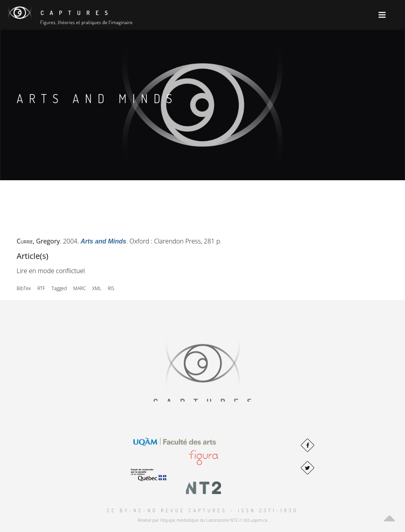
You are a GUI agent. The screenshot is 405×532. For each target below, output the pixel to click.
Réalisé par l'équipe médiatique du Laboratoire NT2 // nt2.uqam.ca (202, 520)
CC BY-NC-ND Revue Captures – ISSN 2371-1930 (202, 510)
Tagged (59, 288)
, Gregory (38, 241)
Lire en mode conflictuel (51, 271)
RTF (41, 288)
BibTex (24, 288)
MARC (79, 288)
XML (97, 288)
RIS (111, 288)
